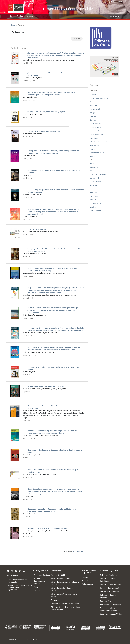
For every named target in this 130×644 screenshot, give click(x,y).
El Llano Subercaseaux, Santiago (39, 581)
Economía (93, 189)
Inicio (11, 16)
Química (93, 120)
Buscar (115, 16)
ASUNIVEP (94, 185)
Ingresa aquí (12, 590)
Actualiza (94, 160)
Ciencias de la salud (97, 153)
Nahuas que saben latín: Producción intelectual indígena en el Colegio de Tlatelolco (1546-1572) (53, 510)
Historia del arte (95, 211)
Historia (93, 149)
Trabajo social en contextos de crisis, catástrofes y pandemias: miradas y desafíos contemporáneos (53, 152)
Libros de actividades (97, 131)
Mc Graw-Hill (94, 178)
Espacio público (95, 182)
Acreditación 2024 (58, 575)
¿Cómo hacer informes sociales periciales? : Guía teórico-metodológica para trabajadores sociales (51, 94)
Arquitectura (94, 193)
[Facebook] (16, 571)
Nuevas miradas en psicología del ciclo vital (46, 386)
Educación (93, 105)
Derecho (93, 116)
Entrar (120, 2)
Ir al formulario (13, 582)
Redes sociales (87, 584)
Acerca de (31, 16)
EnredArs (93, 207)
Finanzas (93, 95)
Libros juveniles (95, 127)
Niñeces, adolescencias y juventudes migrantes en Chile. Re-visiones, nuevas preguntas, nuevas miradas (52, 432)
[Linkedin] (8, 571)
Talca (36, 587)
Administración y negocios (99, 142)
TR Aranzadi (94, 196)
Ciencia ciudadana (96, 135)
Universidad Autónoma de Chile (27, 640)
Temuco (37, 591)
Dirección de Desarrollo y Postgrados (65, 604)
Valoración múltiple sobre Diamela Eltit (44, 131)
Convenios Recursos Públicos (111, 614)
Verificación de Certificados (111, 605)
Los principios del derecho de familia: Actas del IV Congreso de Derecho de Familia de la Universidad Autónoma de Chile (54, 349)
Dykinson (93, 200)
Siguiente (77, 552)
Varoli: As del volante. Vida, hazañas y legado (46, 112)
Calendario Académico (109, 575)
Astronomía (94, 138)
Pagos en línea (106, 601)
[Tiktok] (27, 571)
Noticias (85, 577)
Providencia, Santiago (42, 575)
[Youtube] (24, 571)
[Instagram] (12, 571)
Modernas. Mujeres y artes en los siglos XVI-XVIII (48, 528)
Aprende (93, 156)
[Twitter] (20, 571)
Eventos (85, 581)
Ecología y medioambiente (99, 98)
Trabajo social (95, 109)
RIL (91, 171)
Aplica (92, 163)
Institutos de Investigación (110, 588)
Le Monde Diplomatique (98, 174)
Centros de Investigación (110, 592)
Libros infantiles (95, 124)
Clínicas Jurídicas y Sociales (111, 585)
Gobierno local (95, 145)
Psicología (94, 102)
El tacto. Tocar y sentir (37, 229)
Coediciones (94, 167)
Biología (93, 113)
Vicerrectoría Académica (60, 579)
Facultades (55, 600)
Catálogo (20, 16)
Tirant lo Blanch (95, 203)
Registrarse (111, 2)
